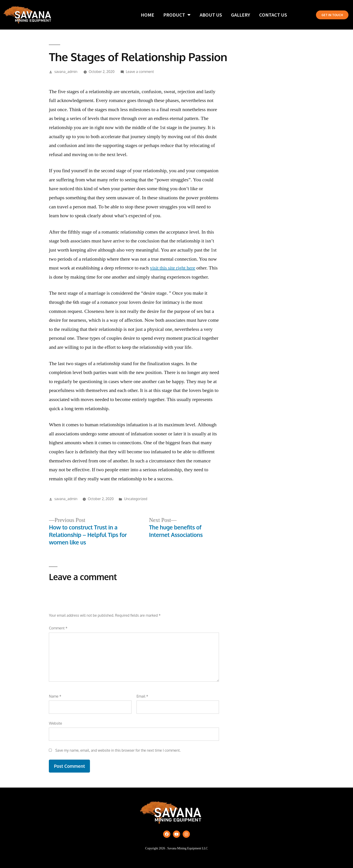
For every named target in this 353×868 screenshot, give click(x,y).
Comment (58, 628)
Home (148, 15)
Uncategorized (136, 499)
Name (55, 696)
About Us (211, 15)
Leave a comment (140, 72)
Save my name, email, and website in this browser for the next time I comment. (118, 750)
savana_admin (66, 72)
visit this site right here (173, 268)
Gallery (241, 15)
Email (142, 696)
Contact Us (273, 15)
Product (177, 15)
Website (55, 723)
